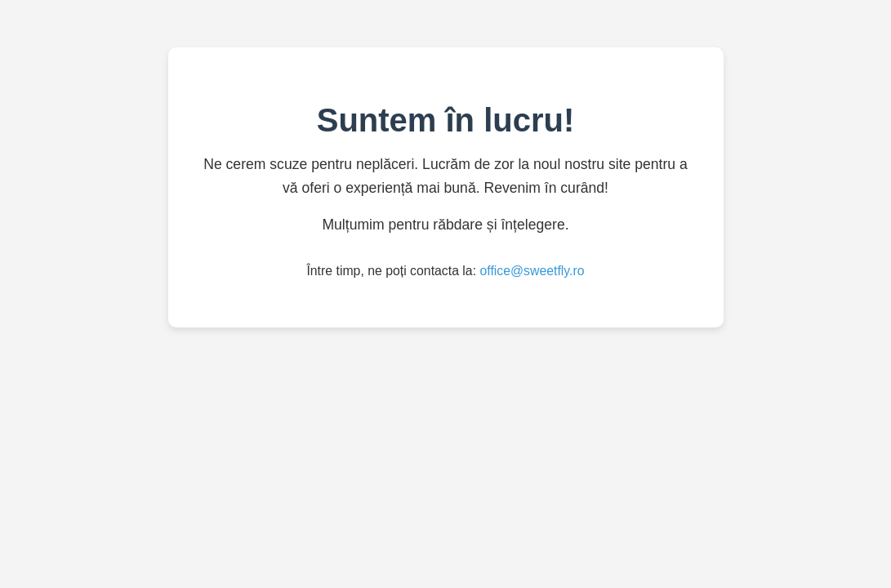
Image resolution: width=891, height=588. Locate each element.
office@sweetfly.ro (532, 271)
